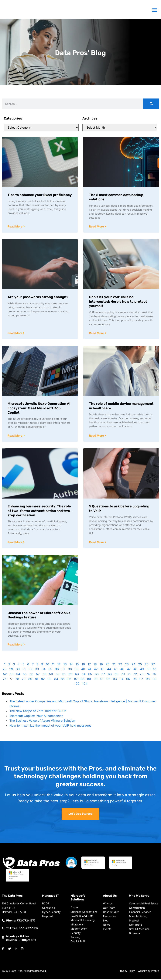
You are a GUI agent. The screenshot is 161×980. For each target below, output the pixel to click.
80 (30, 680)
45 (116, 670)
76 (5, 680)
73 (142, 675)
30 (18, 670)
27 (153, 665)
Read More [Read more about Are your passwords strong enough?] (15, 333)
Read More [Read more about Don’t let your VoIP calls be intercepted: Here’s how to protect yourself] (97, 333)
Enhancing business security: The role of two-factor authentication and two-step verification (40, 511)
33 (37, 670)
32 (30, 670)
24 (133, 665)
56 (31, 675)
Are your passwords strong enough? (38, 297)
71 (129, 675)
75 (154, 675)
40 (83, 670)
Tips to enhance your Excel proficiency (40, 195)
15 (77, 665)
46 (122, 670)
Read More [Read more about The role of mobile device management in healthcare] (97, 436)
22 (120, 665)
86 (69, 680)
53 (12, 675)
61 (64, 675)
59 (51, 675)
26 (147, 665)
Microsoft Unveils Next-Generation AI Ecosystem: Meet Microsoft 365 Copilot (39, 408)
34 (44, 670)
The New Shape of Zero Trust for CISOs (38, 712)
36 (57, 670)
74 (148, 675)
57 (38, 675)
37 (63, 670)
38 (70, 670)
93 (115, 680)
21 (114, 665)
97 (141, 680)
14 (71, 665)
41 (89, 670)
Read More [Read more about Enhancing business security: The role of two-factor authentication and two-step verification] (15, 543)
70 (123, 675)
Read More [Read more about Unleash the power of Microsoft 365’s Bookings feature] (15, 645)
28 (5, 670)
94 (122, 680)
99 (154, 680)
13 (65, 665)
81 (37, 680)
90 (96, 680)
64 (84, 675)
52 (5, 675)
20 (108, 665)
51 (155, 670)
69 (116, 675)
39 (77, 670)
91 (102, 680)
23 (127, 665)
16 (83, 665)
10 (48, 665)
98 (148, 680)
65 (90, 675)
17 (89, 665)
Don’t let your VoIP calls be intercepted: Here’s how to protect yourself (118, 302)
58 (44, 675)
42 (96, 670)
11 (53, 665)
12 (59, 665)
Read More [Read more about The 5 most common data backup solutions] (97, 227)
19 (101, 665)
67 (103, 675)
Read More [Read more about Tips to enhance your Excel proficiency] (15, 227)
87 (76, 680)
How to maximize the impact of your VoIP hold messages (50, 726)
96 (135, 680)
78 (17, 680)
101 (84, 685)
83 (50, 680)
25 (140, 665)
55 (25, 675)
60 (58, 675)
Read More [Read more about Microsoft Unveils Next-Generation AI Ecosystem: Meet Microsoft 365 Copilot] (15, 436)
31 (24, 670)
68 (110, 675)
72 (135, 675)
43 (102, 670)
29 (11, 670)
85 (63, 680)
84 (56, 680)
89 (89, 680)
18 (95, 665)
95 (128, 680)
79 (24, 680)
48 (135, 670)
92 (108, 680)
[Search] (151, 104)
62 (70, 675)
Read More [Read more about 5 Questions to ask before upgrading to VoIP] (97, 543)
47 (129, 670)
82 (43, 680)
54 (18, 675)
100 (77, 685)
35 (50, 670)
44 (109, 670)
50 (149, 670)
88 (82, 680)
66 (97, 675)
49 (142, 670)
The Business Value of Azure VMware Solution (42, 721)
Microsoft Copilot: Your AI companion (36, 717)
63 (77, 675)
